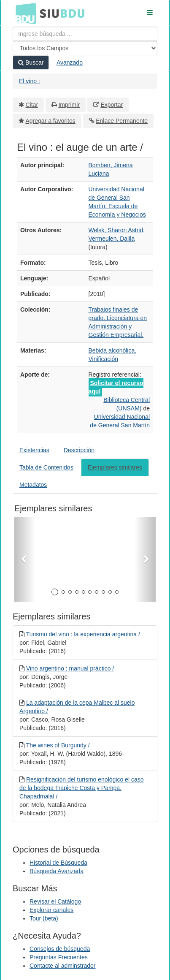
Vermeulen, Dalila (112, 239)
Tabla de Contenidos (46, 467)
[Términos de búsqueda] (85, 34)
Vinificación (104, 359)
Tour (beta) (44, 918)
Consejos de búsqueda (60, 949)
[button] (25, 559)
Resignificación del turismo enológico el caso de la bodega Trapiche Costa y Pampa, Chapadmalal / (81, 788)
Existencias (34, 450)
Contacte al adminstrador (62, 966)
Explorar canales (51, 910)
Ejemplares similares (115, 467)
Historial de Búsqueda (58, 863)
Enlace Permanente (122, 121)
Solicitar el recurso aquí (116, 387)
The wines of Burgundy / (58, 745)
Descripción (79, 450)
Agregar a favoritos (51, 121)
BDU (24, 13)
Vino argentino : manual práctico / (70, 668)
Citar (32, 105)
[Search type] (85, 48)
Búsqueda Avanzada (57, 871)
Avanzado (70, 62)
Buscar (31, 62)
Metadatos (33, 485)
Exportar (112, 105)
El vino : (30, 81)
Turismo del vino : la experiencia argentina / (83, 634)
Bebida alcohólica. (113, 350)
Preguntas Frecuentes (59, 957)
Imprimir (69, 105)
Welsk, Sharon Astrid (116, 230)
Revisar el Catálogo (55, 901)
